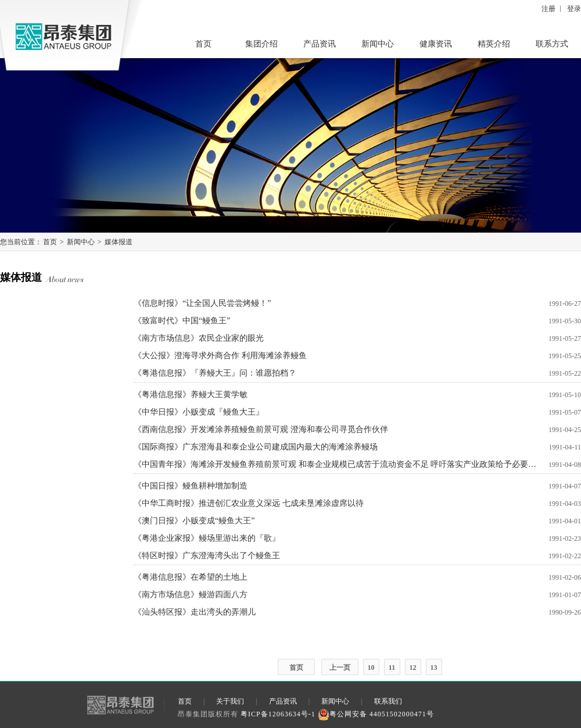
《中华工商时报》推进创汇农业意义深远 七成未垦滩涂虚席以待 (249, 503)
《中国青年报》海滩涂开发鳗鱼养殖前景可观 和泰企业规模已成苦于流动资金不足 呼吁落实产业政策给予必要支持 (337, 464)
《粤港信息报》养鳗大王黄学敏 (191, 395)
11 (392, 668)
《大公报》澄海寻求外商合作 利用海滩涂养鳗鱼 (220, 356)
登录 (574, 9)
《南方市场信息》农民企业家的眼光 (199, 338)
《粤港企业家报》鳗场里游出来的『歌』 (207, 538)
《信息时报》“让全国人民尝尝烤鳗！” (202, 303)
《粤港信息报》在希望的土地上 (191, 577)
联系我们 (388, 701)
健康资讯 (436, 44)
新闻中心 (378, 44)
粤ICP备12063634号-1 (278, 714)
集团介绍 (261, 44)
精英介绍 (494, 44)
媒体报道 (119, 242)
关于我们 (230, 701)
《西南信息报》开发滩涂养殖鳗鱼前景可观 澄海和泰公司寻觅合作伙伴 (261, 429)
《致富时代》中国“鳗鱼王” (182, 321)
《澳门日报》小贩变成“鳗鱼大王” (194, 521)
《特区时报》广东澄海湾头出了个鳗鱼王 (207, 556)
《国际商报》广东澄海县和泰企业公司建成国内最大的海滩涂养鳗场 (256, 447)
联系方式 (552, 44)
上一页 (340, 668)
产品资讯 (320, 44)
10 (371, 668)
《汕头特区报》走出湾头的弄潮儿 (195, 612)
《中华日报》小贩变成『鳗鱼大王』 (199, 412)
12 (413, 668)
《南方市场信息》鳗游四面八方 (191, 595)
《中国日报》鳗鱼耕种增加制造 (191, 486)
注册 (548, 9)
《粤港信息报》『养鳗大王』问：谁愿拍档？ (215, 373)
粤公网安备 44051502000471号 (376, 714)
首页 (203, 44)
